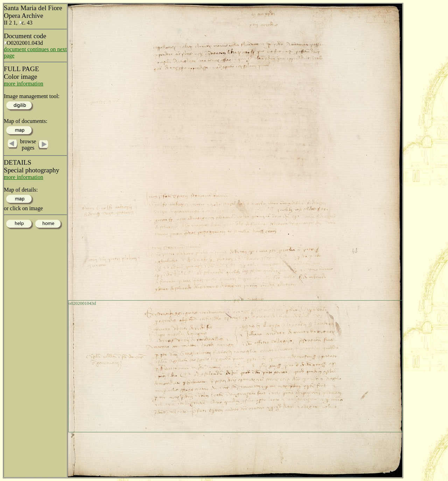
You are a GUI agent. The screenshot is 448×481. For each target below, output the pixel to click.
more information (23, 84)
